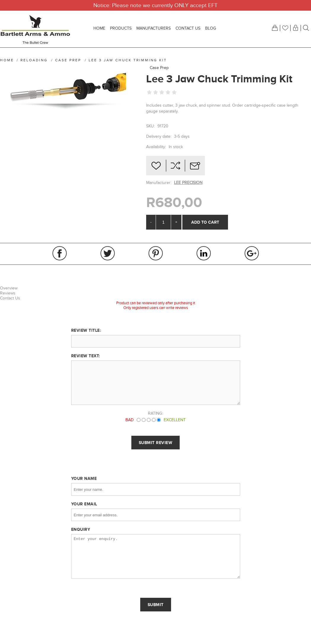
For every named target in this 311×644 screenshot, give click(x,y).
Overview (9, 288)
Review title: (86, 330)
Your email (84, 504)
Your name (84, 478)
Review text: (86, 356)
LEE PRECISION (188, 183)
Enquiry (81, 529)
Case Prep (159, 68)
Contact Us (10, 298)
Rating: (155, 413)
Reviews (8, 293)
